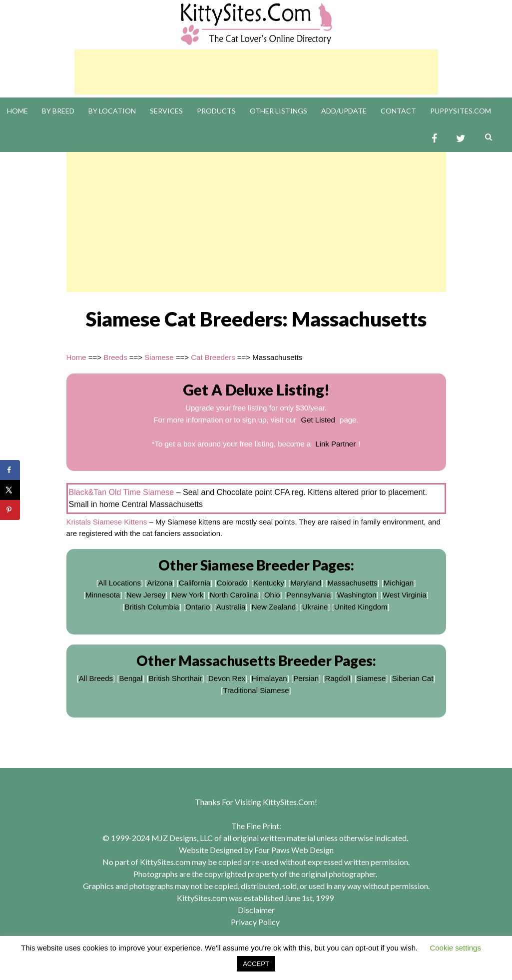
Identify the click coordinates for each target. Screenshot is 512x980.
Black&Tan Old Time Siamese (122, 492)
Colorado (232, 583)
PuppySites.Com (461, 111)
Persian (306, 678)
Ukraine (315, 607)
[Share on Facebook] (10, 470)
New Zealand (274, 607)
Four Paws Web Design (294, 850)
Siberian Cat (413, 678)
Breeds (115, 357)
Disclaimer (256, 910)
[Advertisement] (256, 72)
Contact (398, 111)
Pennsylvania (308, 595)
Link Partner (335, 444)
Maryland (306, 583)
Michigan (399, 583)
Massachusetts (353, 583)
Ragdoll (338, 678)
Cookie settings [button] (455, 948)
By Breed (58, 111)
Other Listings (278, 111)
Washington (357, 595)
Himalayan (269, 678)
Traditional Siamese (256, 690)
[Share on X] (10, 490)
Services (166, 111)
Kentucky (269, 583)
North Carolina (234, 595)
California (195, 583)
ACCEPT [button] (256, 964)
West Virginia (405, 595)
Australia (231, 607)
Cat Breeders (213, 357)
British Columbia (152, 607)
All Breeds (96, 678)
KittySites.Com (289, 802)
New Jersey (146, 595)
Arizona (160, 583)
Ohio (272, 595)
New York (188, 595)
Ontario (198, 607)
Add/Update (344, 111)
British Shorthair (176, 678)
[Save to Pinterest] (10, 510)
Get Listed (318, 420)
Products (216, 111)
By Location (112, 111)
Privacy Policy (255, 922)
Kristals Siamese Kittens (107, 522)
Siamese (159, 357)
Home (17, 111)
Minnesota (103, 595)
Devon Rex (227, 678)
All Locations (120, 583)
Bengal (131, 678)
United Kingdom (361, 607)
